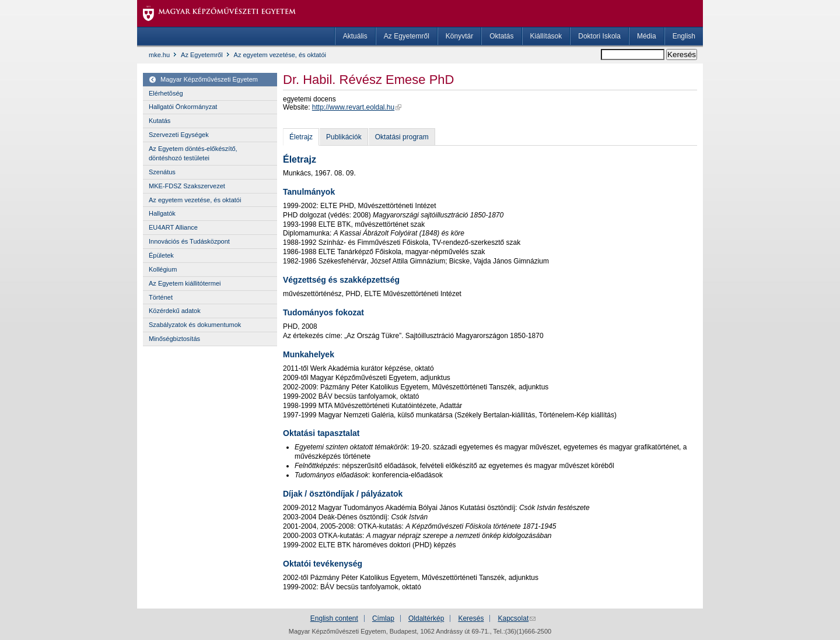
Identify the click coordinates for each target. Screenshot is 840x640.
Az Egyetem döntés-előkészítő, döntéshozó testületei (193, 153)
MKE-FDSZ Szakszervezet (187, 186)
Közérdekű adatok (175, 311)
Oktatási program (402, 137)
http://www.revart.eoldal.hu (353, 107)
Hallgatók (162, 213)
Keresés (471, 618)
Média (647, 36)
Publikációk (344, 137)
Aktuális (355, 36)
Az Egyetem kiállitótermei (185, 283)
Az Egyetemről (407, 36)
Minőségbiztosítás (174, 339)
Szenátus (162, 172)
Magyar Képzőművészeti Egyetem (209, 79)
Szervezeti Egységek (179, 135)
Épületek (161, 255)
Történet (161, 297)
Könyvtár (459, 36)
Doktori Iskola (599, 36)
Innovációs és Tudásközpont (189, 241)
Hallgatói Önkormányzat (183, 107)
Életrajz (301, 137)
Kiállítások (546, 36)
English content (334, 618)
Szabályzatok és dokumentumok (195, 325)
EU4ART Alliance (173, 227)
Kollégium (163, 269)
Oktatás (501, 36)
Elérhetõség (166, 93)
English (684, 36)
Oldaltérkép (426, 618)
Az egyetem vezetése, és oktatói (280, 55)
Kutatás (160, 121)
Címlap (383, 618)
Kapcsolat (514, 618)
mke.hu (159, 55)
